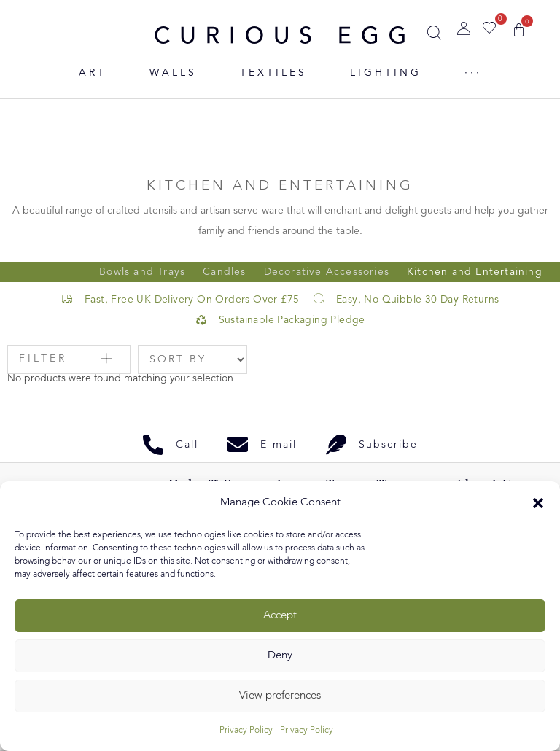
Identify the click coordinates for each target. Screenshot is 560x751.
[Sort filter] (192, 359)
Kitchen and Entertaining (475, 272)
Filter (43, 359)
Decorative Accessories (327, 272)
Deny (280, 656)
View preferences (280, 696)
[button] (538, 503)
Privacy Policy (246, 731)
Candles (224, 272)
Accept (280, 616)
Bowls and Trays (142, 272)
